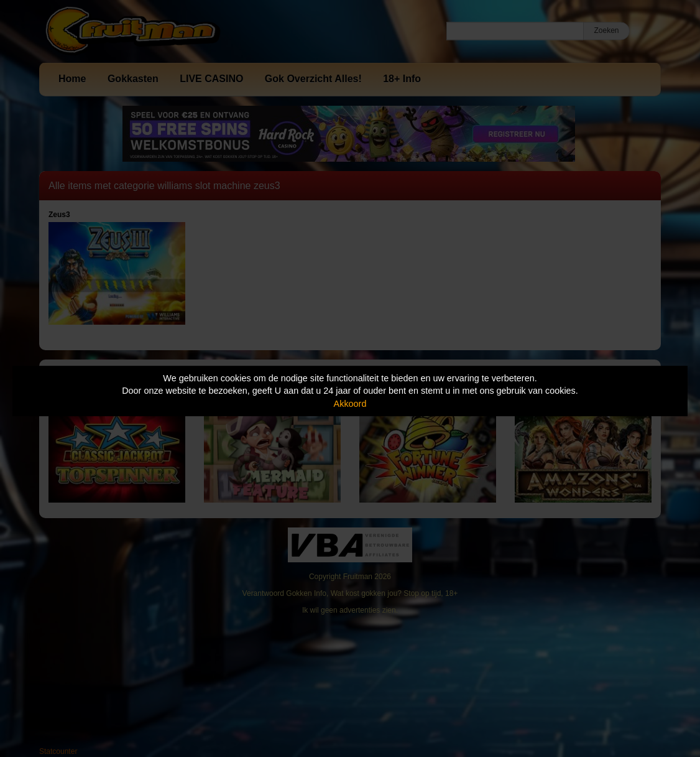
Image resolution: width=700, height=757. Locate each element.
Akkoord (350, 404)
